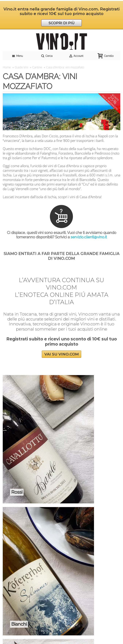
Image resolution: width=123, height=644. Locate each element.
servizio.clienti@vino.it (89, 237)
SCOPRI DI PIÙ (62, 23)
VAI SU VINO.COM (62, 354)
